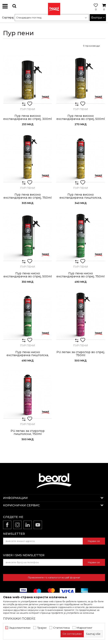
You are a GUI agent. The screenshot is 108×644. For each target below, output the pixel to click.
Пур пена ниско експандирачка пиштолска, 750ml (28, 355)
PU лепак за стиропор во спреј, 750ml (81, 354)
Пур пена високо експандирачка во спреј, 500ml (81, 117)
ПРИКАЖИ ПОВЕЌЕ (19, 619)
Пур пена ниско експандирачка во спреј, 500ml (28, 275)
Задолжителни (20, 628)
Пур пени (28, 109)
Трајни (42, 628)
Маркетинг (84, 628)
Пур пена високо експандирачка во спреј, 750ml (28, 196)
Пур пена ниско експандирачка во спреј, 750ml (80, 275)
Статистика (61, 628)
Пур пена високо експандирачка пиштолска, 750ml (81, 198)
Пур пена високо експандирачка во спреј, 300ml (28, 117)
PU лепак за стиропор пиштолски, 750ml (28, 432)
